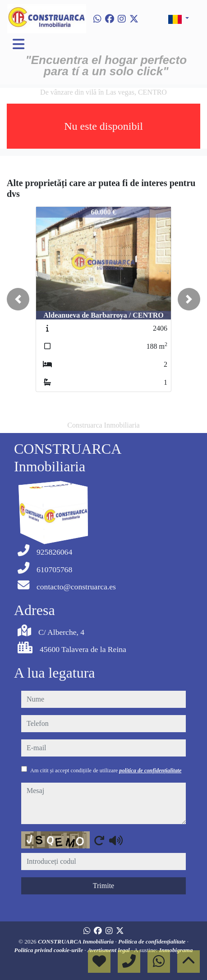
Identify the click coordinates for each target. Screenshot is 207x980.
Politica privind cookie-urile (50, 950)
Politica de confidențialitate (153, 941)
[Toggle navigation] (18, 44)
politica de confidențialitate (150, 770)
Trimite (103, 886)
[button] (18, 299)
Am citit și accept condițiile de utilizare (106, 770)
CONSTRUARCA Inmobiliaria (77, 941)
